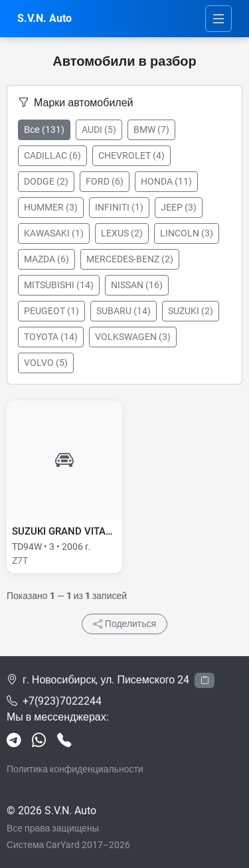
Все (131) (44, 130)
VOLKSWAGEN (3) (133, 337)
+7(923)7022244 (62, 701)
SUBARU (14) (124, 311)
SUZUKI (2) (191, 311)
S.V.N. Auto (44, 18)
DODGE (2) (46, 181)
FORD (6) (105, 181)
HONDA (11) (166, 181)
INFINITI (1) (119, 207)
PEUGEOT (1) (51, 311)
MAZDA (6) (46, 259)
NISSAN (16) (137, 285)
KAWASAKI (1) (54, 233)
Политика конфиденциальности (75, 769)
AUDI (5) (99, 130)
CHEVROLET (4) (131, 155)
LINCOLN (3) (187, 233)
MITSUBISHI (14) (59, 285)
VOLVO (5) (46, 363)
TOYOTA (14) (51, 337)
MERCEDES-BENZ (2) (130, 259)
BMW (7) (151, 130)
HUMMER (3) (51, 207)
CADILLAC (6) (52, 155)
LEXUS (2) (122, 233)
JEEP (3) (179, 207)
